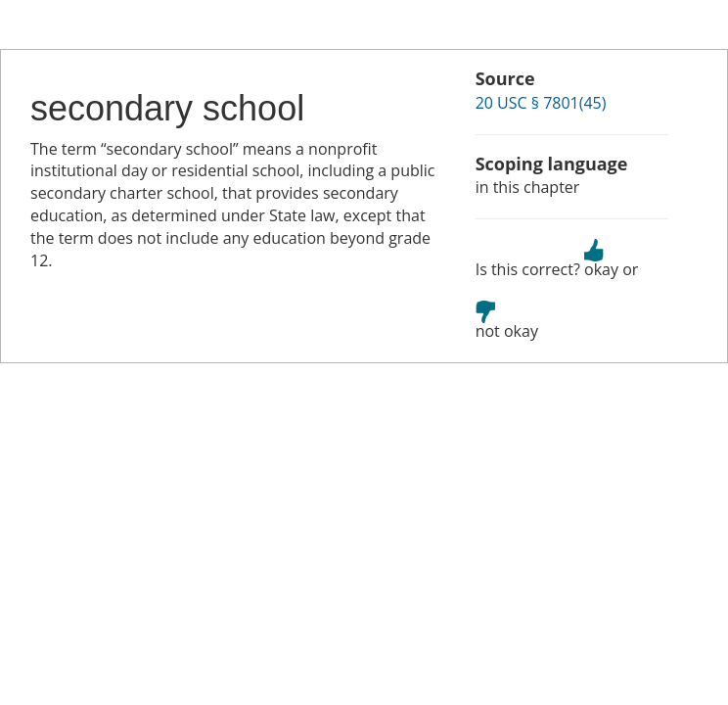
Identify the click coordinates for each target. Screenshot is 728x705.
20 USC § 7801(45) (541, 103)
